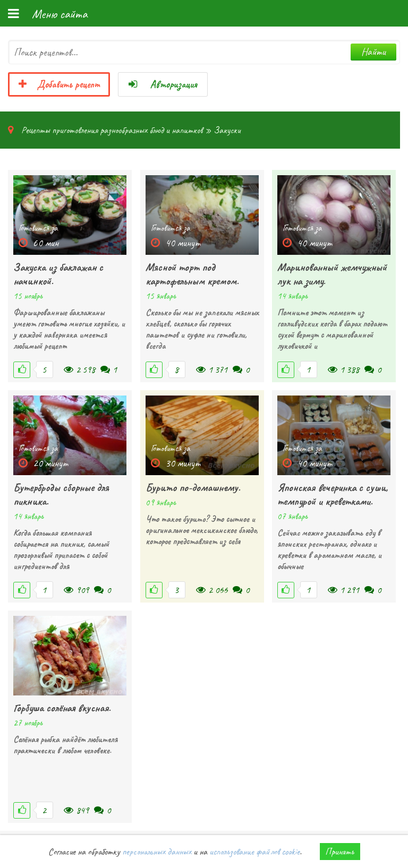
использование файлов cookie (254, 852)
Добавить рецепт (59, 84)
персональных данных (157, 852)
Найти (373, 52)
